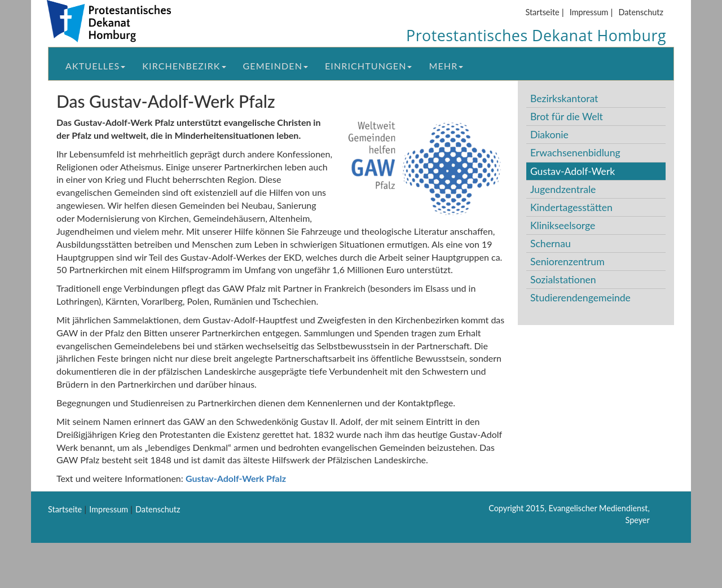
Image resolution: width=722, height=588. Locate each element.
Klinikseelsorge (563, 225)
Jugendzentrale (563, 189)
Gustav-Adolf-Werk (573, 171)
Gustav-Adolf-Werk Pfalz (236, 478)
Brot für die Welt (567, 117)
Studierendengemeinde (580, 298)
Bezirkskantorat (564, 98)
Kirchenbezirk (184, 66)
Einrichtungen (368, 66)
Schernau (551, 243)
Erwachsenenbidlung (575, 153)
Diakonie (549, 135)
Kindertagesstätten (571, 207)
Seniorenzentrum (567, 262)
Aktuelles (95, 66)
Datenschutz (641, 12)
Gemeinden (276, 66)
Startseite (542, 12)
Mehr (446, 66)
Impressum (589, 12)
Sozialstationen (563, 280)
